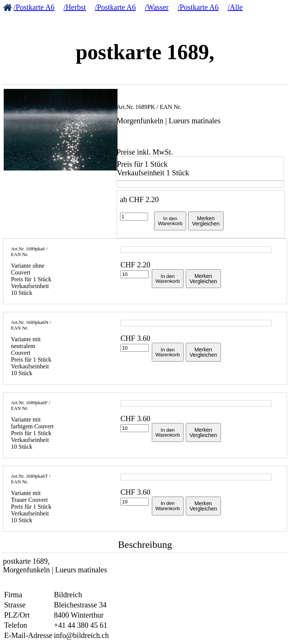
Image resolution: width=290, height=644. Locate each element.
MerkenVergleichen (206, 221)
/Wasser (157, 7)
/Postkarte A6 (34, 7)
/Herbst (75, 7)
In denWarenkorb (170, 221)
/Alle (235, 7)
